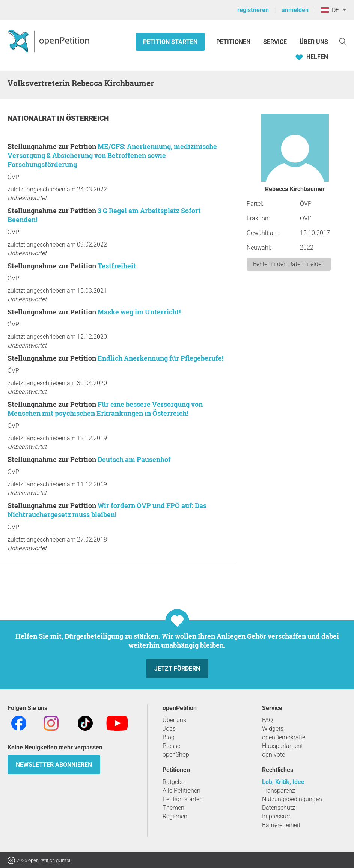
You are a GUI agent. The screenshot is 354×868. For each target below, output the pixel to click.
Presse (171, 746)
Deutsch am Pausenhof (134, 459)
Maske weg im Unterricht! (139, 312)
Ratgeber (174, 782)
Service (275, 42)
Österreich (87, 118)
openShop (176, 754)
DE (330, 10)
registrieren (253, 10)
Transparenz (279, 791)
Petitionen (234, 42)
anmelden (295, 10)
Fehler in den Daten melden (289, 264)
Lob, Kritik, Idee (283, 782)
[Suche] (343, 41)
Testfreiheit (117, 266)
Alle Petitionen (182, 791)
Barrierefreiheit (281, 825)
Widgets (273, 729)
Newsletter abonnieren (54, 765)
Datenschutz (279, 808)
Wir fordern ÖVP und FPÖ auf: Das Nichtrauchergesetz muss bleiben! (107, 510)
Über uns (174, 720)
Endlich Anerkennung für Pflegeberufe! (160, 358)
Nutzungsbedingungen (292, 799)
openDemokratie (284, 737)
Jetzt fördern (177, 669)
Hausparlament (282, 746)
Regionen (175, 816)
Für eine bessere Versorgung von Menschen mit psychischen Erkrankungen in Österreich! (105, 409)
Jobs (169, 729)
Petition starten (170, 42)
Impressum (277, 816)
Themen (173, 808)
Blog (169, 737)
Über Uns (314, 42)
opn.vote (273, 754)
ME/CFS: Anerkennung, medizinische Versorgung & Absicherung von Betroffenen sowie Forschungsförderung (112, 155)
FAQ (267, 720)
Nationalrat (32, 118)
